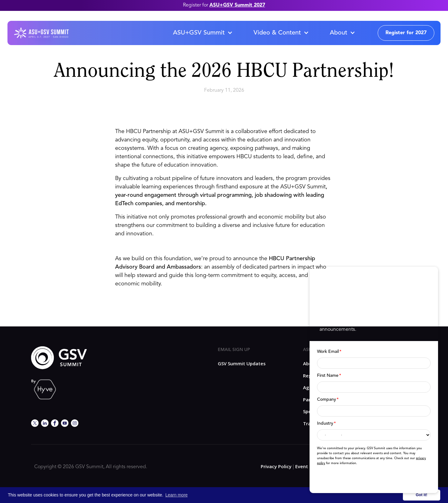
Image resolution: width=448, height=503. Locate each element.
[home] (41, 33)
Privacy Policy (276, 466)
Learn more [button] (177, 495)
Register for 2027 (406, 33)
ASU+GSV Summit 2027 (237, 5)
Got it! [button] (421, 495)
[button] (203, 33)
